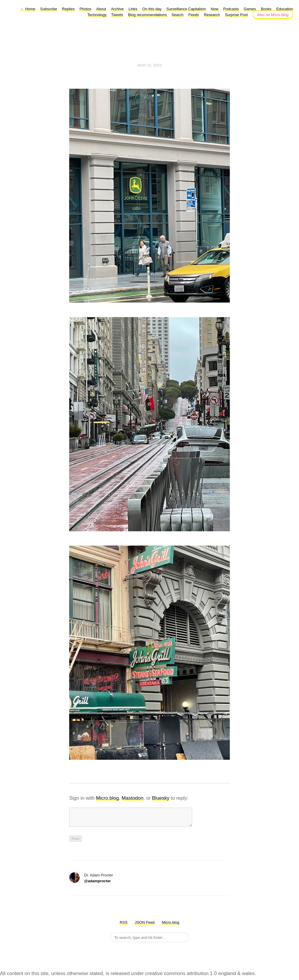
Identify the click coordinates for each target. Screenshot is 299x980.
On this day (152, 9)
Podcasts (231, 9)
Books (266, 9)
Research (212, 15)
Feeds (194, 15)
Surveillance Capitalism (186, 9)
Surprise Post (236, 15)
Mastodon (133, 798)
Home (28, 9)
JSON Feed (145, 926)
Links (133, 9)
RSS (124, 926)
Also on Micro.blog (273, 15)
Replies (68, 9)
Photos (85, 9)
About (101, 9)
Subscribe (49, 9)
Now (215, 9)
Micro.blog (107, 798)
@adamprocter (97, 884)
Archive (117, 9)
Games (250, 9)
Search (177, 15)
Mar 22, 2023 (149, 65)
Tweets (117, 15)
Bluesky (161, 798)
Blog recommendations (148, 15)
